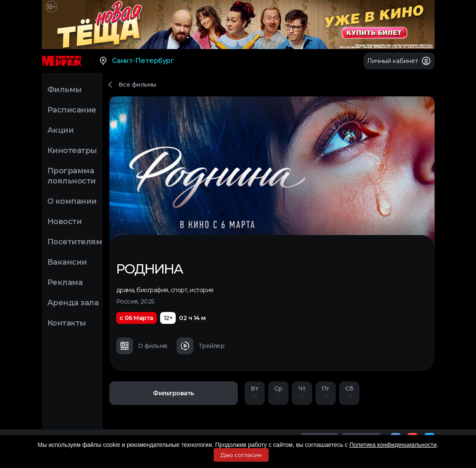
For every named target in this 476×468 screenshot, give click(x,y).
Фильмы (65, 90)
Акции (61, 130)
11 (278, 393)
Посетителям (75, 242)
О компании (72, 201)
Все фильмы (137, 85)
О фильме (142, 346)
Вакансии (67, 262)
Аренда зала (73, 303)
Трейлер (201, 346)
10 (255, 393)
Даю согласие (241, 455)
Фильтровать (173, 393)
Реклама (65, 282)
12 (302, 393)
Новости (65, 222)
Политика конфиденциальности (393, 445)
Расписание (72, 110)
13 (326, 393)
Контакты (67, 323)
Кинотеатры (72, 151)
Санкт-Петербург (136, 61)
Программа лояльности (72, 176)
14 (349, 393)
